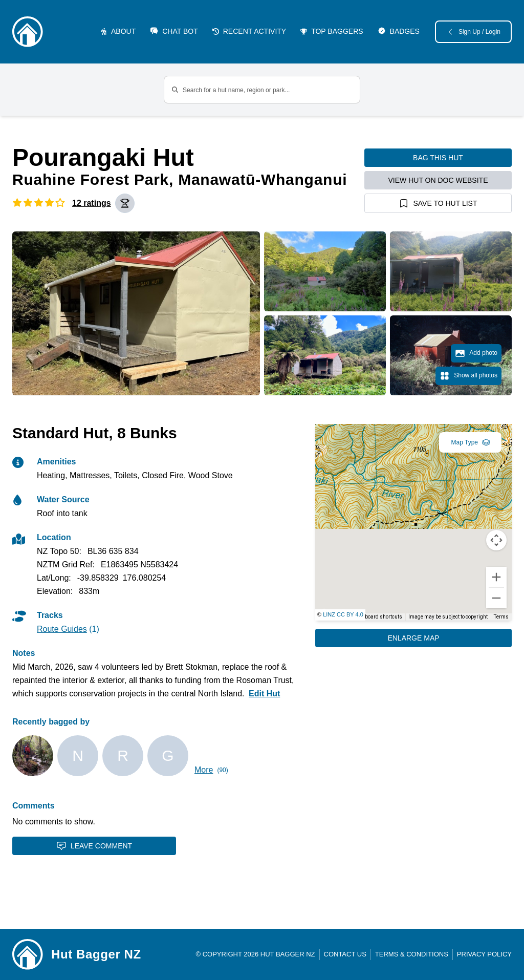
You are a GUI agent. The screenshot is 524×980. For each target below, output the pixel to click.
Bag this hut (438, 158)
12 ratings (92, 203)
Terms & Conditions (412, 954)
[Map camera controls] (496, 540)
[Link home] (28, 954)
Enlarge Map (413, 638)
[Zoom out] (496, 598)
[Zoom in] (496, 577)
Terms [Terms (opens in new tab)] (501, 617)
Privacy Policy (484, 954)
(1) (68, 629)
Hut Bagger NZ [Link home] (96, 954)
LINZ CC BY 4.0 (343, 614)
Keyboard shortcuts (379, 617)
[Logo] (28, 32)
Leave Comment (94, 846)
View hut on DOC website (438, 180)
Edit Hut (264, 694)
